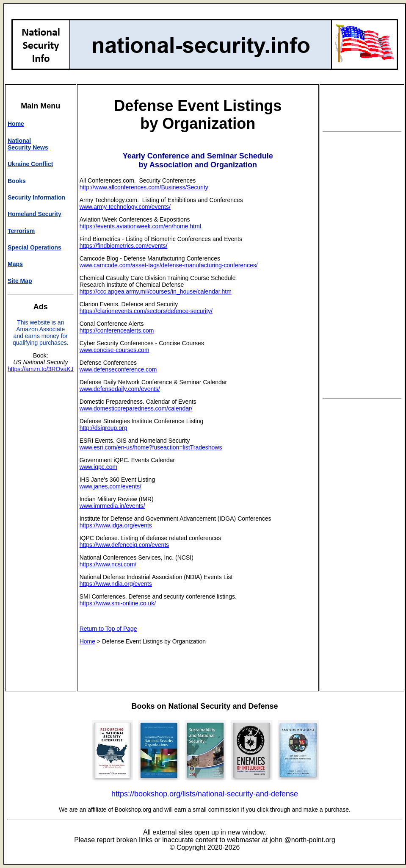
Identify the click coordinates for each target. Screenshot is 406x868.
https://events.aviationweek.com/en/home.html (140, 226)
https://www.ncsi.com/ (108, 564)
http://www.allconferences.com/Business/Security (144, 187)
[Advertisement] (362, 265)
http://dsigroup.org (104, 428)
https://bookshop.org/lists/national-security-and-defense (205, 794)
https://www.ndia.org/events (116, 584)
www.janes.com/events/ (110, 486)
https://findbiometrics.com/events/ (124, 246)
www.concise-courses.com (115, 350)
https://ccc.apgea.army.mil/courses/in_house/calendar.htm (156, 291)
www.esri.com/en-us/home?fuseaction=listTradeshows (151, 447)
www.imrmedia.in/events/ (112, 506)
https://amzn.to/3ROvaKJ (41, 369)
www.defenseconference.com (118, 369)
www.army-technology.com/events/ (125, 207)
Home (87, 641)
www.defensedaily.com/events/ (120, 389)
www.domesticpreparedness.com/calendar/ (136, 408)
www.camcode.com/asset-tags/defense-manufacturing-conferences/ (169, 265)
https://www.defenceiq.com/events (124, 545)
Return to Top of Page (108, 629)
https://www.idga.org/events (116, 525)
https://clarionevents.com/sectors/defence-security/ (146, 311)
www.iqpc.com (98, 467)
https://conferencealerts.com (117, 330)
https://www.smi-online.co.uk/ (118, 603)
